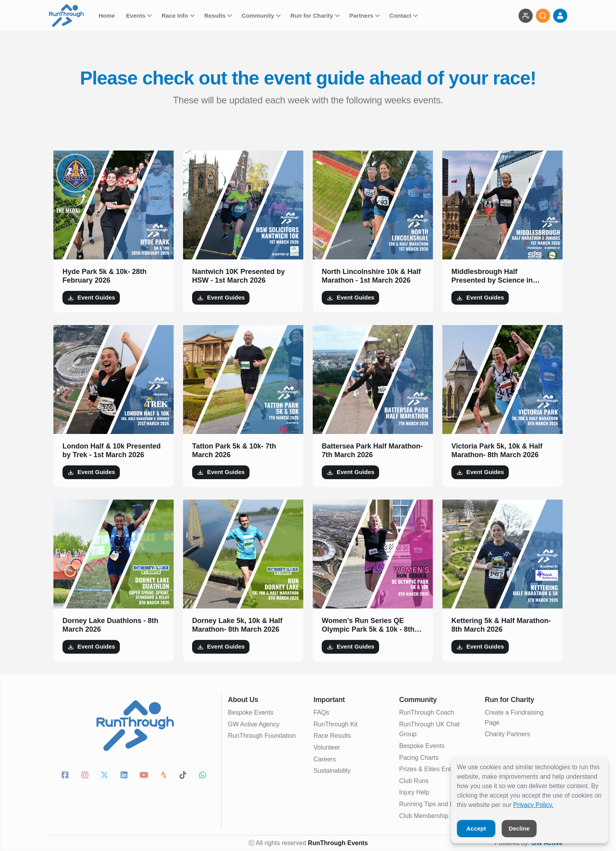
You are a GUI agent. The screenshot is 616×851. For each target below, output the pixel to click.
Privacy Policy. (533, 805)
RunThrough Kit (335, 724)
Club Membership (424, 816)
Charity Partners (508, 734)
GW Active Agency (254, 724)
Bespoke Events (251, 712)
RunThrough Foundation (262, 736)
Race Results (332, 736)
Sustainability (332, 771)
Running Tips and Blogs (432, 804)
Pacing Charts (419, 758)
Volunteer (327, 747)
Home (108, 16)
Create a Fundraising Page (514, 718)
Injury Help (414, 792)
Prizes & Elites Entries (430, 769)
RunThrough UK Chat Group (429, 729)
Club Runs (414, 781)
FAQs (321, 712)
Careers (325, 759)
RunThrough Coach (427, 712)
